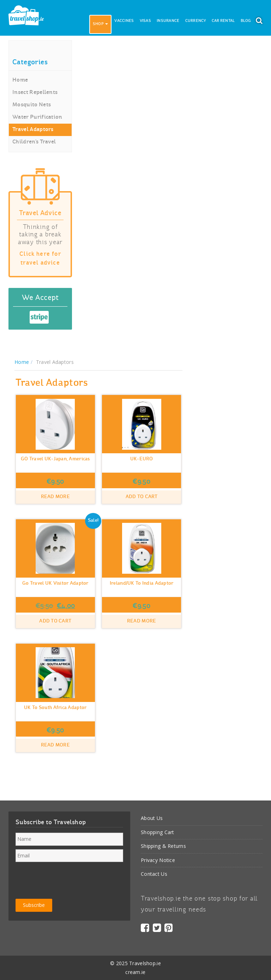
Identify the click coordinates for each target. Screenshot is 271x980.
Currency (196, 21)
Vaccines (124, 21)
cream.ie (135, 972)
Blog (246, 21)
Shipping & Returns (163, 846)
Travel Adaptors (33, 130)
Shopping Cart (158, 832)
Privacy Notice (158, 860)
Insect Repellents (35, 93)
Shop (100, 24)
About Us (152, 818)
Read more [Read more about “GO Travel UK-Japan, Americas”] (56, 497)
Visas (145, 21)
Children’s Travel (34, 142)
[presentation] (69, 879)
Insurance (168, 21)
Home (20, 80)
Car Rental (223, 21)
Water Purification (37, 117)
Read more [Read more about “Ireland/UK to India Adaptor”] (142, 621)
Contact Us (154, 874)
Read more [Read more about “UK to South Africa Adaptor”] (56, 745)
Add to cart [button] (142, 497)
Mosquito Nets (32, 105)
